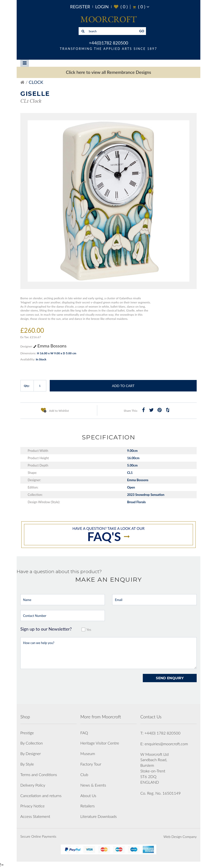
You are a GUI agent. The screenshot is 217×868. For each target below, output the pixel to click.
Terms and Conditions (39, 774)
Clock (36, 82)
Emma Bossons (50, 346)
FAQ (84, 733)
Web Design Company (180, 837)
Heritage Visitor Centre (100, 743)
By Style (27, 764)
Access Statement (35, 816)
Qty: (27, 386)
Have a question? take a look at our (108, 535)
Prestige (27, 733)
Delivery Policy (33, 785)
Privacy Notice (32, 806)
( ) (121, 7)
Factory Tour (91, 764)
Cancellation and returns (41, 796)
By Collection (31, 743)
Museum (88, 753)
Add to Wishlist (55, 410)
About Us (88, 796)
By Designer (31, 753)
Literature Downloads (99, 816)
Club (84, 774)
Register (80, 7)
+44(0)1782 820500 (108, 43)
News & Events (93, 785)
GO (142, 31)
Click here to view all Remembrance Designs (108, 72)
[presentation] (58, 683)
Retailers (88, 806)
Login (102, 7)
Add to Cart (123, 386)
